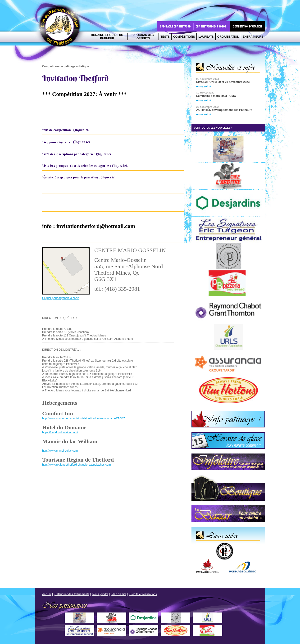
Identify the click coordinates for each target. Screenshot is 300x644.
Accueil (47, 594)
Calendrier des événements (72, 594)
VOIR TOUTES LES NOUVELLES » (213, 128)
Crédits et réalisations (143, 594)
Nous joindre (100, 594)
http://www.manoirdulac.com (60, 451)
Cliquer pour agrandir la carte (61, 298)
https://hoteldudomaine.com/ (60, 432)
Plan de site (119, 594)
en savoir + (204, 86)
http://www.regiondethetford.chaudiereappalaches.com (77, 465)
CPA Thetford (61, 28)
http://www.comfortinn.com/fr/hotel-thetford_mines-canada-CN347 (84, 418)
